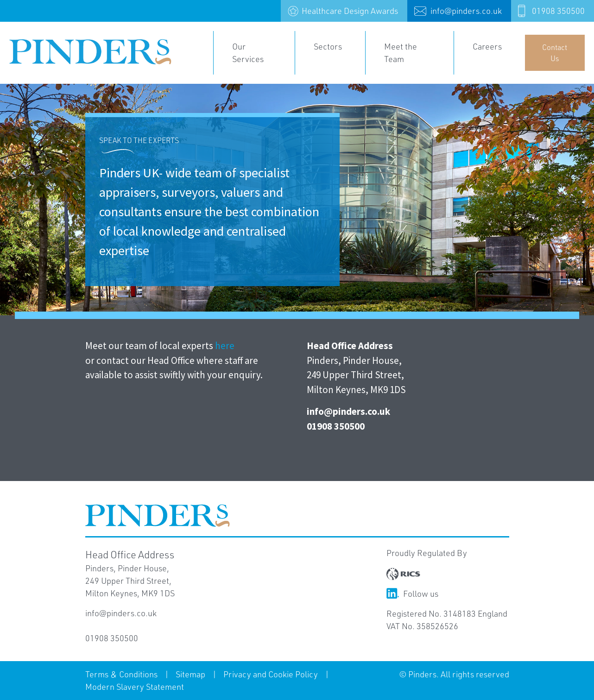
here (225, 346)
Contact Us (555, 53)
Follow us (412, 594)
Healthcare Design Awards (350, 11)
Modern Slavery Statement (135, 687)
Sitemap (190, 674)
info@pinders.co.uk (466, 11)
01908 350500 (558, 11)
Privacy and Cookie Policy (271, 674)
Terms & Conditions (121, 674)
